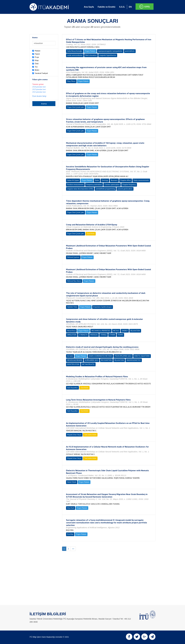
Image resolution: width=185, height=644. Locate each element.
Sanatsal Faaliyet (41, 73)
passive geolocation (125, 189)
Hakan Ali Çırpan (73, 180)
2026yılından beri (39, 87)
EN (130, 7)
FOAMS (120, 335)
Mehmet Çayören (73, 257)
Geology (105, 180)
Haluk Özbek (72, 482)
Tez (36, 67)
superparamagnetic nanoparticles (110, 51)
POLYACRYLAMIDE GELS (123, 356)
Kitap (37, 60)
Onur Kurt (71, 508)
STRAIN (112, 335)
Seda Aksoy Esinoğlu (75, 51)
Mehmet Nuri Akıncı (74, 281)
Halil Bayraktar (72, 388)
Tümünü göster (38, 84)
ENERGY (125, 331)
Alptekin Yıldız (72, 307)
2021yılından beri (39, 92)
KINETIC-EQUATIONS (142, 356)
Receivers (114, 180)
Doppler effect (126, 180)
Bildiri (37, 70)
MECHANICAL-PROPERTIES (101, 331)
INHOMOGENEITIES (134, 360)
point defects (130, 51)
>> (73, 549)
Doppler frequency (129, 185)
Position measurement (75, 185)
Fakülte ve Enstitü (106, 7)
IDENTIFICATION (73, 364)
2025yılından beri (39, 89)
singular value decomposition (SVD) (80, 189)
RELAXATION (135, 331)
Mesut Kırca (71, 331)
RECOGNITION (106, 360)
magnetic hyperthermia (108, 55)
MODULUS (94, 335)
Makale (38, 51)
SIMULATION (72, 335)
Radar (97, 180)
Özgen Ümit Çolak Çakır (76, 107)
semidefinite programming (105, 189)
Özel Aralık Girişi (39, 96)
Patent (37, 54)
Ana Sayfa (89, 7)
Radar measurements (141, 180)
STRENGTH (83, 335)
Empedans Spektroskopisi (103, 307)
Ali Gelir (70, 356)
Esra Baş (70, 534)
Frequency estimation (94, 185)
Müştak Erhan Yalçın (74, 435)
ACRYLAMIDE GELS (92, 360)
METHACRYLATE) (88, 364)
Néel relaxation (91, 55)
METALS (116, 331)
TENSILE (104, 335)
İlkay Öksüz (71, 81)
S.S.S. (122, 7)
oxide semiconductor (75, 55)
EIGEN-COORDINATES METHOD (100, 356)
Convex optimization (112, 185)
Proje (37, 57)
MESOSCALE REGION (75, 360)
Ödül (37, 64)
